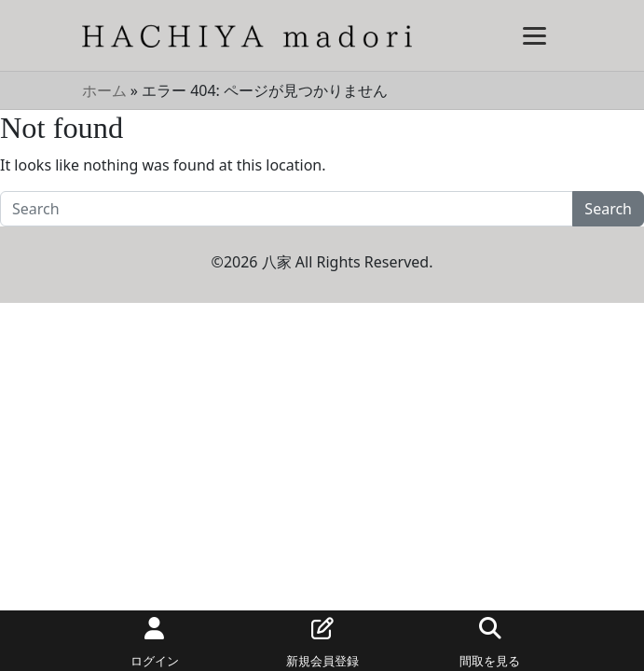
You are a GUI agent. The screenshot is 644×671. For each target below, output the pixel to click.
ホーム (104, 90)
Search (608, 209)
